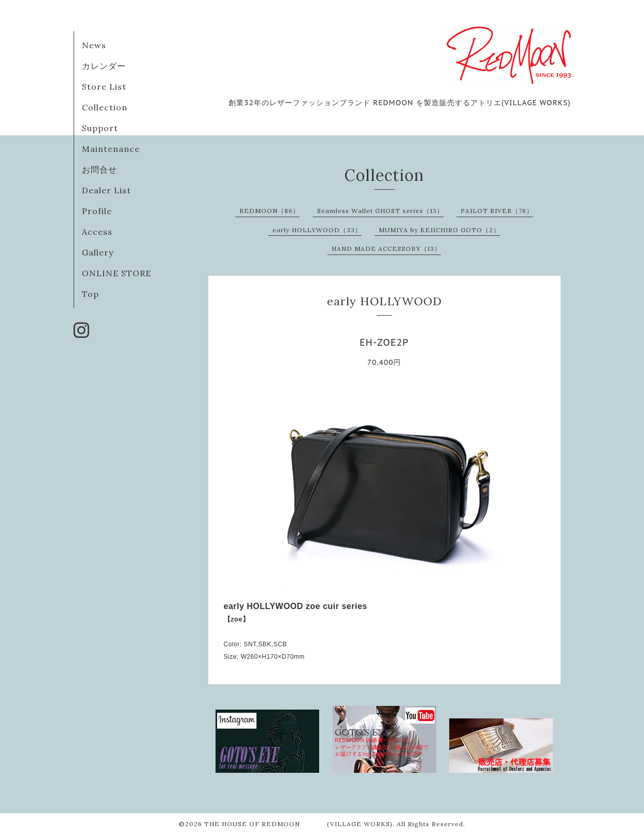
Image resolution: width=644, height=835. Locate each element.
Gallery (98, 252)
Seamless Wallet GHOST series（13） (380, 211)
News (94, 45)
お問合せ (99, 169)
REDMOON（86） (269, 211)
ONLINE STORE (117, 273)
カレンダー (104, 66)
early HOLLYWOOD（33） (317, 230)
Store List (104, 87)
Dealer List (106, 190)
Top (90, 294)
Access (97, 232)
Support (100, 128)
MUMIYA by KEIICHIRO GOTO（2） (439, 230)
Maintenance (111, 149)
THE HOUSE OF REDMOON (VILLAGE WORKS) (298, 824)
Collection (105, 107)
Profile (97, 211)
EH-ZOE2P (384, 342)
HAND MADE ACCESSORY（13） (386, 249)
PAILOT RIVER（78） (497, 211)
